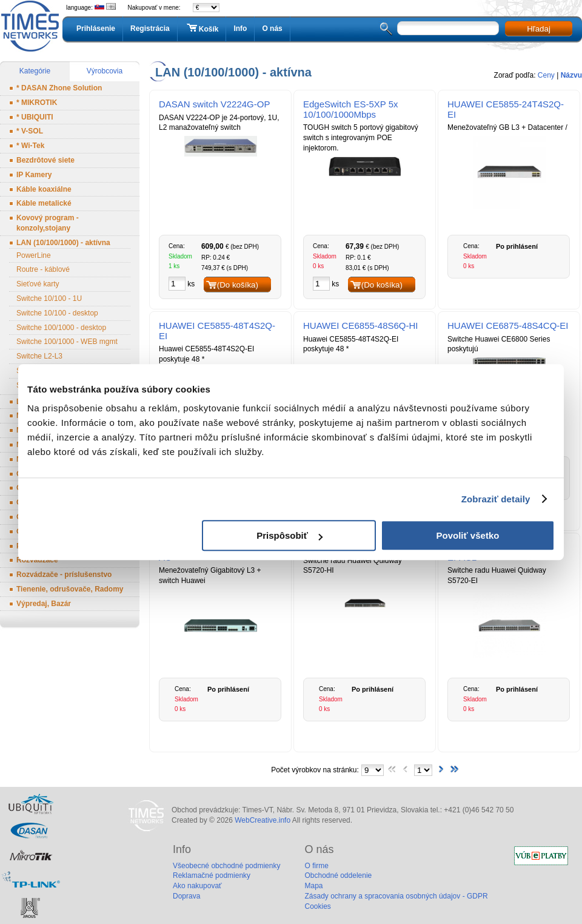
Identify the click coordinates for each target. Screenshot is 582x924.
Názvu (571, 75)
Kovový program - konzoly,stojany (48, 223)
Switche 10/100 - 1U (49, 298)
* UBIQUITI (35, 117)
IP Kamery (34, 175)
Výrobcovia (105, 71)
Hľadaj (539, 29)
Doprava (186, 896)
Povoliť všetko (468, 535)
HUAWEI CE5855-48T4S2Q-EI (217, 331)
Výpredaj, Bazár (44, 604)
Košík (202, 29)
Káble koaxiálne (44, 189)
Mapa (313, 886)
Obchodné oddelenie (338, 875)
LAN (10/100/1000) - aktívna (63, 243)
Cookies (317, 906)
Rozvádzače (37, 560)
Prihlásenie (96, 29)
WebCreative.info (263, 820)
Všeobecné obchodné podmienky (226, 866)
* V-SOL (30, 131)
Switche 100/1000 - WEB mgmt (67, 342)
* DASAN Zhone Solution (59, 88)
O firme (316, 866)
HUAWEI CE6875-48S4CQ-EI (508, 325)
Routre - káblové (43, 269)
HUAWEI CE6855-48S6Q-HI (361, 325)
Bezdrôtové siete (45, 160)
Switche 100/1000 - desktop (61, 328)
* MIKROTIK (37, 103)
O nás (272, 29)
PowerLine (34, 255)
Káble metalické (44, 203)
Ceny (546, 75)
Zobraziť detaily (496, 499)
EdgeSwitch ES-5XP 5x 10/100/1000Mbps (350, 109)
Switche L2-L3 (39, 356)
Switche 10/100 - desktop (57, 313)
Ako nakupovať (197, 886)
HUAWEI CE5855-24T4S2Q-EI (506, 109)
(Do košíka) (238, 285)
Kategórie (35, 71)
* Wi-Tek (30, 146)
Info (240, 29)
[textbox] (448, 28)
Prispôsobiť (289, 535)
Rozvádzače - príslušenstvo (64, 575)
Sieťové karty (38, 284)
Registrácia (150, 29)
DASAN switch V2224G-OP (214, 104)
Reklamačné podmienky (212, 875)
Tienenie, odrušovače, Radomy (70, 589)
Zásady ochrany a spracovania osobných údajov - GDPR (396, 896)
